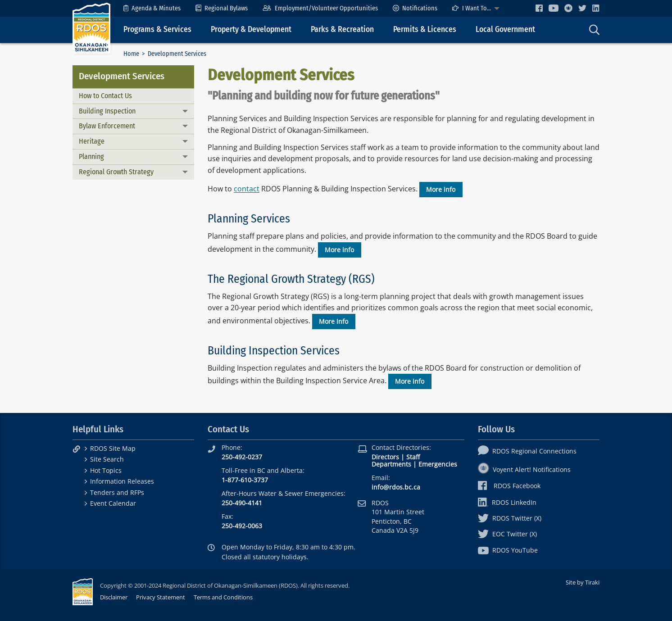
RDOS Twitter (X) (510, 518)
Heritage (92, 141)
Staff (413, 457)
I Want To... (472, 8)
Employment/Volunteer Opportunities (320, 8)
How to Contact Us (105, 96)
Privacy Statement (161, 597)
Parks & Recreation (342, 29)
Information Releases (122, 481)
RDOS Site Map (113, 448)
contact (247, 189)
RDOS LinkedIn (507, 502)
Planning (91, 156)
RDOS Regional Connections (527, 451)
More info (441, 189)
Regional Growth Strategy (116, 172)
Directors (385, 457)
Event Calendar (113, 503)
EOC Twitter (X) (507, 534)
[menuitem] (152, 8)
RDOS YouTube (508, 550)
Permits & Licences (425, 29)
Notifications (415, 8)
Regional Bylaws (222, 8)
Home (131, 54)
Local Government (505, 29)
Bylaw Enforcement (107, 126)
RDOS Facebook (509, 486)
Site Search (107, 459)
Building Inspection (107, 111)
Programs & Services (157, 29)
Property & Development (251, 29)
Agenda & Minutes (152, 8)
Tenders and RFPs (117, 492)
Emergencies (438, 464)
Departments (391, 464)
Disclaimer (114, 597)
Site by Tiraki (583, 582)
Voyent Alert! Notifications (524, 469)
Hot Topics (106, 470)
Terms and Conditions (223, 597)
